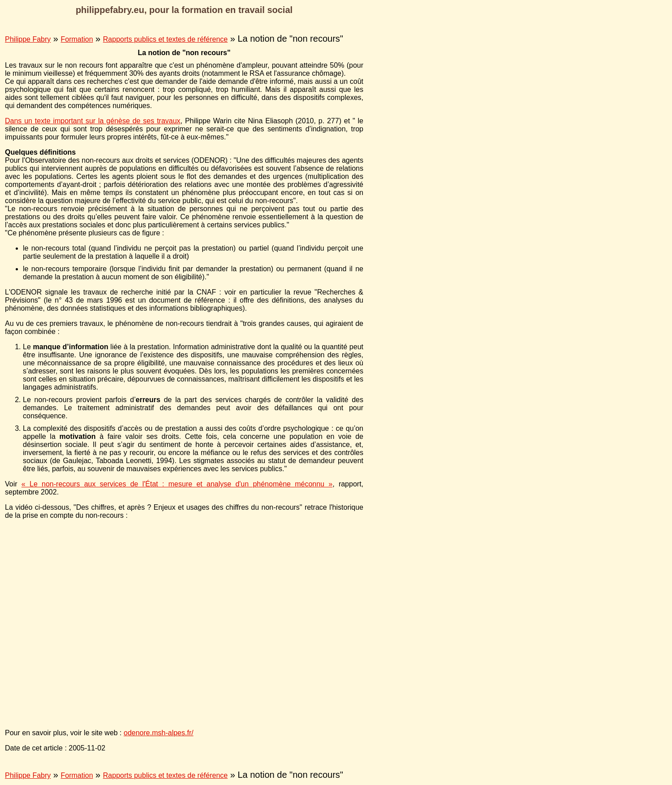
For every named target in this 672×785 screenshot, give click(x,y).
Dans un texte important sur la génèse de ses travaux (93, 121)
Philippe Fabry (28, 39)
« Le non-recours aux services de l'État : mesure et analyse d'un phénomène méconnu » (177, 484)
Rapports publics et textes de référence (165, 39)
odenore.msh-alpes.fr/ (159, 733)
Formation (77, 39)
